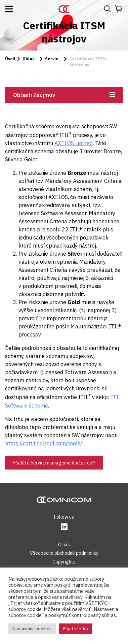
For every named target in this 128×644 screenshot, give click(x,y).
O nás (64, 545)
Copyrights (64, 562)
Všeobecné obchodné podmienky (64, 553)
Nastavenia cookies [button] (32, 629)
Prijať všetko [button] (76, 629)
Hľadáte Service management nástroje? (54, 463)
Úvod (10, 59)
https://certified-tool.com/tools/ (44, 443)
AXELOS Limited (74, 143)
